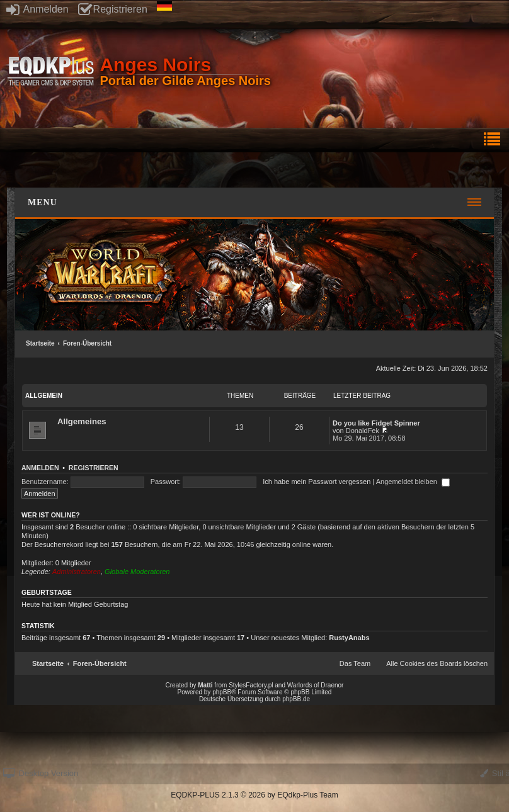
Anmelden (37, 9)
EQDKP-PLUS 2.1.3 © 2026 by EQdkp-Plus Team (254, 795)
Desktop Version (41, 773)
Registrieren (113, 9)
